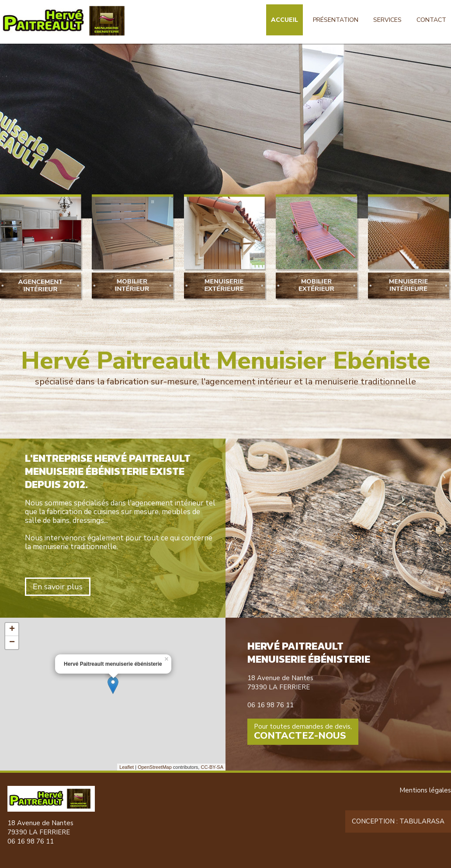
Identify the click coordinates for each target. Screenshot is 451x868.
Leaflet (127, 767)
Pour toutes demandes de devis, (303, 732)
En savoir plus (58, 587)
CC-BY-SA (212, 767)
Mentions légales (425, 790)
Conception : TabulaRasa (398, 821)
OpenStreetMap (155, 767)
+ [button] (12, 629)
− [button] (12, 643)
